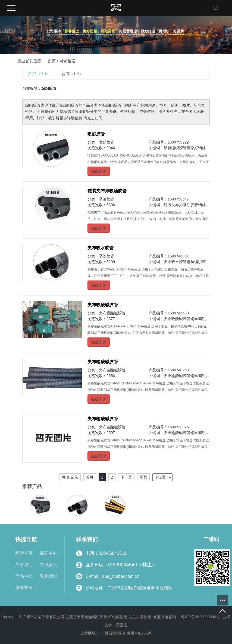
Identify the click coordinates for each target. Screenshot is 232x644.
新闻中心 (49, 553)
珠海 (122, 633)
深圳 (113, 633)
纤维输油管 (118, 617)
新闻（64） (72, 74)
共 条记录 (70, 477)
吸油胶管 (106, 199)
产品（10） (39, 74)
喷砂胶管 (96, 134)
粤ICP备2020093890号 (200, 617)
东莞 (148, 633)
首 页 (51, 61)
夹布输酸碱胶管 (103, 362)
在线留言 (49, 565)
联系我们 (49, 576)
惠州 (130, 633)
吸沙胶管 (106, 256)
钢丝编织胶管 (96, 617)
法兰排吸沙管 (140, 617)
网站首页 (24, 553)
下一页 (126, 477)
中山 (139, 633)
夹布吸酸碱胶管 (103, 305)
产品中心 (24, 576)
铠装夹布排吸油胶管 (107, 191)
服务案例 (24, 587)
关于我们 (24, 565)
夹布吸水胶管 (101, 248)
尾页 (143, 477)
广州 (104, 633)
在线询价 (99, 171)
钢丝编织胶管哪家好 (181, 148)
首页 (90, 477)
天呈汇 (122, 625)
